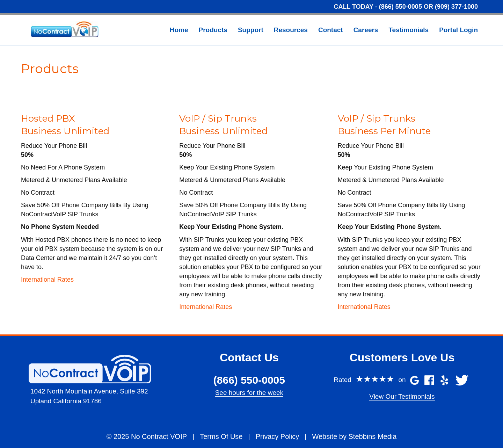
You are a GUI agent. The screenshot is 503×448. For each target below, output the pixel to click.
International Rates (47, 280)
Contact (331, 30)
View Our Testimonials (402, 396)
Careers (366, 30)
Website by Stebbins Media (354, 436)
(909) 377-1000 (456, 7)
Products (213, 30)
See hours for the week (249, 393)
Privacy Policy (277, 436)
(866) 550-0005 (400, 7)
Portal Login (458, 30)
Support (251, 30)
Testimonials (409, 30)
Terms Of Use (221, 436)
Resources (291, 30)
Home (179, 30)
